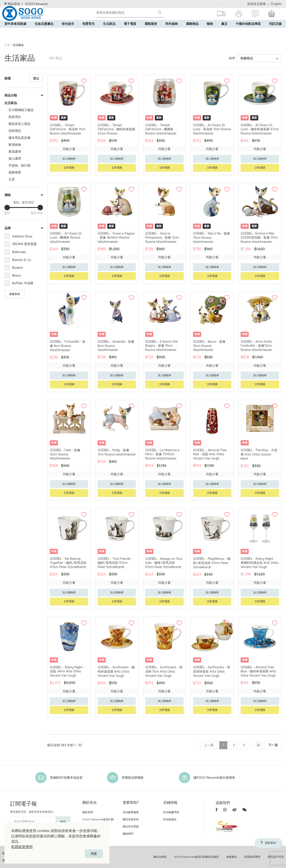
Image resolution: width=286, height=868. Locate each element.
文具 (12, 179)
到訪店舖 (275, 31)
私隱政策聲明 (22, 847)
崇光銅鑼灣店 (171, 812)
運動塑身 (151, 31)
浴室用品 (15, 131)
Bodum (18, 268)
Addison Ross (22, 236)
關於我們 (88, 812)
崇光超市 (68, 31)
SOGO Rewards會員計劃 (98, 819)
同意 (94, 854)
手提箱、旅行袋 (19, 165)
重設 (36, 78)
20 (257, 745)
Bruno (17, 276)
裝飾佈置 (15, 172)
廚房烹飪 (15, 117)
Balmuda (19, 252)
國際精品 (192, 31)
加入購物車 (69, 159)
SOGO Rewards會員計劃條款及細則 (196, 857)
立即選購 (69, 168)
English (276, 4)
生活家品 (109, 31)
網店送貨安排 (131, 819)
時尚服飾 (172, 31)
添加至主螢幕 (257, 4)
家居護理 (15, 152)
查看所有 (15, 294)
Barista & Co (22, 260)
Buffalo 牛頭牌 (23, 283)
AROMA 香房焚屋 (24, 244)
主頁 (7, 45)
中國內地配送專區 (248, 31)
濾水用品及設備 (19, 138)
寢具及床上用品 (19, 124)
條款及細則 (160, 857)
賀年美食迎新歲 (15, 31)
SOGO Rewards (37, 4)
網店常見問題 (131, 826)
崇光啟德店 (170, 819)
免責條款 (231, 857)
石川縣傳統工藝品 (21, 110)
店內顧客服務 (131, 812)
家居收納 (15, 145)
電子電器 (130, 31)
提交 (63, 822)
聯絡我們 (128, 834)
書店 (224, 31)
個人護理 (15, 158)
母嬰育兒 (88, 31)
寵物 (210, 31)
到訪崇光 (12, 4)
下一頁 (273, 745)
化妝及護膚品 (44, 31)
